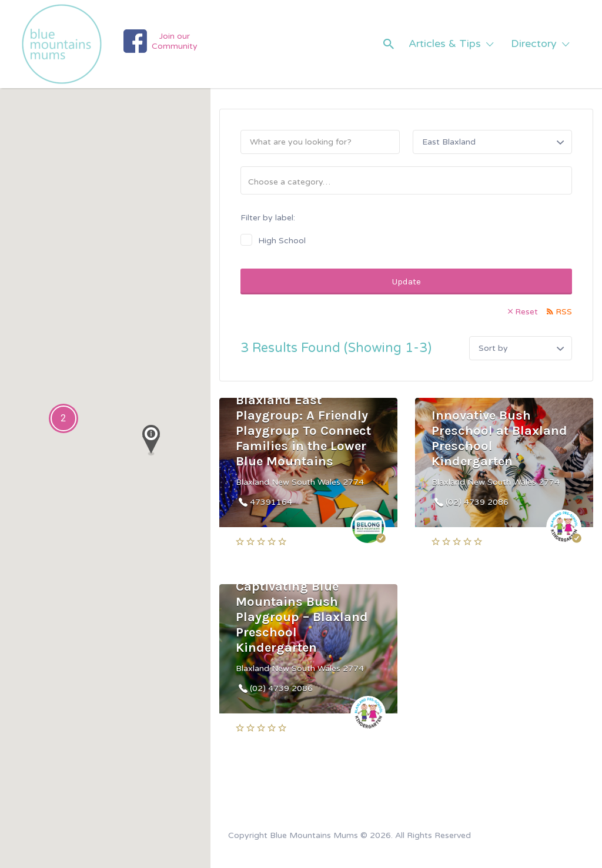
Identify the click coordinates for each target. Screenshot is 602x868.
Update (407, 281)
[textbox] (411, 182)
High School (282, 241)
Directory (534, 43)
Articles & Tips (445, 43)
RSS (564, 312)
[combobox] (406, 180)
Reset (526, 312)
